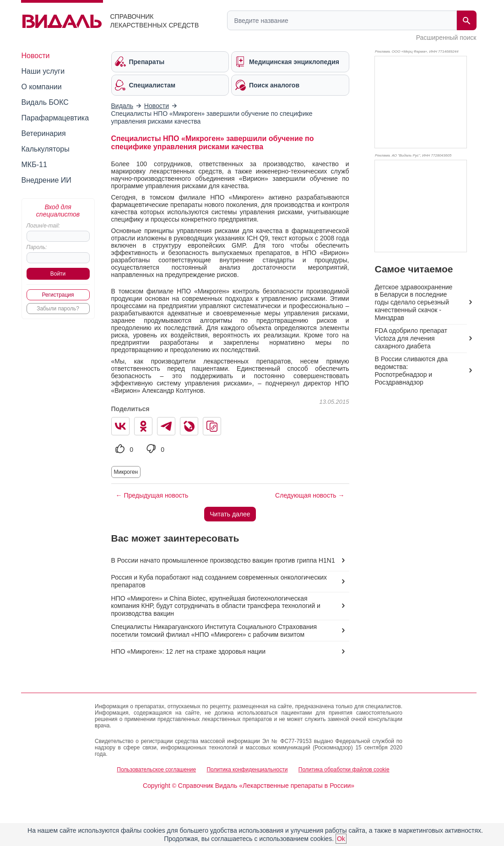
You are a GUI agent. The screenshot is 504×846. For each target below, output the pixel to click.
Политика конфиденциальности (247, 770)
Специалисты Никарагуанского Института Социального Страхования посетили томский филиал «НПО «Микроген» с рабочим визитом (214, 631)
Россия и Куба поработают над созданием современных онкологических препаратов (219, 581)
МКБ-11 (34, 165)
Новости (36, 56)
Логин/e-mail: (43, 226)
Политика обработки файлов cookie (344, 770)
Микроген (126, 472)
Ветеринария (44, 133)
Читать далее (230, 514)
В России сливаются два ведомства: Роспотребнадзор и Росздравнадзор (411, 371)
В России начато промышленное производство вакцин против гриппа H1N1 (223, 560)
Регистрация (58, 295)
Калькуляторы (46, 149)
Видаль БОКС (45, 102)
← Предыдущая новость (152, 495)
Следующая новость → (310, 495)
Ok (341, 839)
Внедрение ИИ (46, 180)
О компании (42, 87)
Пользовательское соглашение (156, 770)
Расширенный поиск (446, 38)
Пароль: (37, 247)
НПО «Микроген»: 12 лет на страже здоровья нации (189, 651)
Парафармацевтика (55, 118)
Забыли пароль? (58, 309)
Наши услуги (43, 71)
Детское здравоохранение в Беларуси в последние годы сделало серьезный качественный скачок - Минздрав (414, 303)
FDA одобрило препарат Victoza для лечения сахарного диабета (411, 338)
